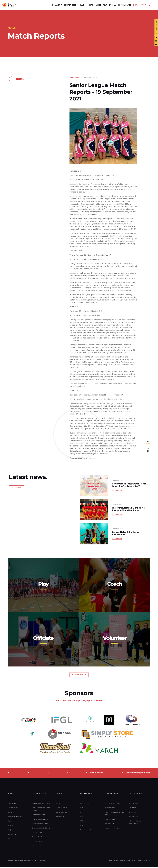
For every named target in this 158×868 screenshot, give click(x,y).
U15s (82, 818)
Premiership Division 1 (40, 816)
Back (20, 79)
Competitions (69, 5)
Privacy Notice (112, 862)
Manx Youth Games (112, 829)
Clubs (81, 5)
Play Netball (108, 5)
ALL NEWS (16, 488)
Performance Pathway (88, 831)
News (134, 5)
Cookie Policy (125, 862)
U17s (82, 813)
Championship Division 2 (41, 829)
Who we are (12, 805)
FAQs (10, 831)
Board (10, 813)
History (10, 822)
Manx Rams (84, 805)
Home (49, 5)
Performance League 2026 (41, 805)
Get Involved (123, 5)
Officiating (133, 813)
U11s (82, 827)
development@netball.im (138, 774)
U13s (82, 822)
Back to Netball (110, 809)
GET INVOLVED (79, 676)
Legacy (10, 827)
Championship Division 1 (41, 825)
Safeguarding (12, 836)
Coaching (132, 809)
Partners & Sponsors (15, 818)
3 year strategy (13, 809)
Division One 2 (37, 838)
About (57, 5)
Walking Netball (110, 820)
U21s (82, 809)
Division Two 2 (37, 847)
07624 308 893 (98, 774)
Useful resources (62, 813)
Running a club (62, 809)
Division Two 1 (37, 843)
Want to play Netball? (112, 805)
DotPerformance (144, 862)
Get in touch (156, 25)
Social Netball (109, 825)
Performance (93, 5)
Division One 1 (37, 834)
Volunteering (133, 818)
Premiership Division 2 (40, 820)
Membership (61, 818)
